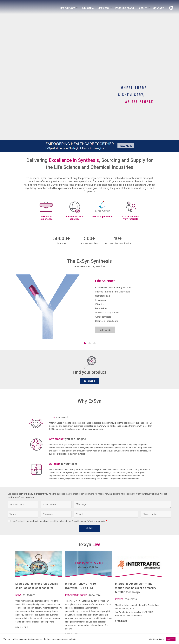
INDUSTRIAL (89, 8)
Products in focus (76, 595)
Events (119, 599)
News (19, 595)
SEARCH (89, 381)
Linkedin (171, 7)
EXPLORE (105, 330)
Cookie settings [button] (156, 639)
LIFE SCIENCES (68, 8)
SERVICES (104, 8)
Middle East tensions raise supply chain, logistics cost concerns (37, 586)
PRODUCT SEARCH (125, 8)
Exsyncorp (24, 3)
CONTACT (159, 8)
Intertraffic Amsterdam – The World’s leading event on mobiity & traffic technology (136, 588)
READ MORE (22, 627)
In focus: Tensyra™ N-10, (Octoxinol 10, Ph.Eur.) (81, 586)
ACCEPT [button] (171, 639)
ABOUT (143, 8)
